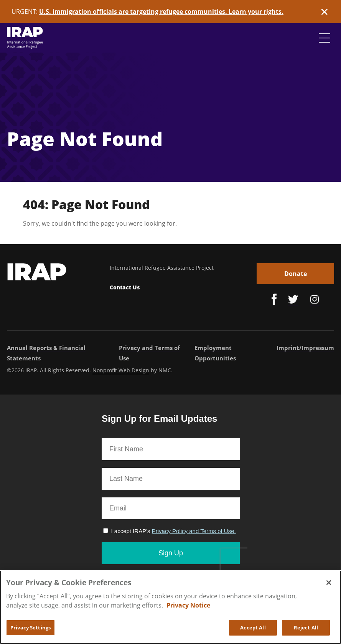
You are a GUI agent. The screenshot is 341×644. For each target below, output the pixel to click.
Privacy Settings (30, 631)
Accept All (253, 631)
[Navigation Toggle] (325, 38)
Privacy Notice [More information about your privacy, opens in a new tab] (188, 609)
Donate (296, 274)
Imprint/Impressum (305, 348)
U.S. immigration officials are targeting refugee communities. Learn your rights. (161, 12)
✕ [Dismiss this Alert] (325, 12)
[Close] (329, 586)
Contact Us (125, 287)
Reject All (306, 631)
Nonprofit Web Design (121, 370)
